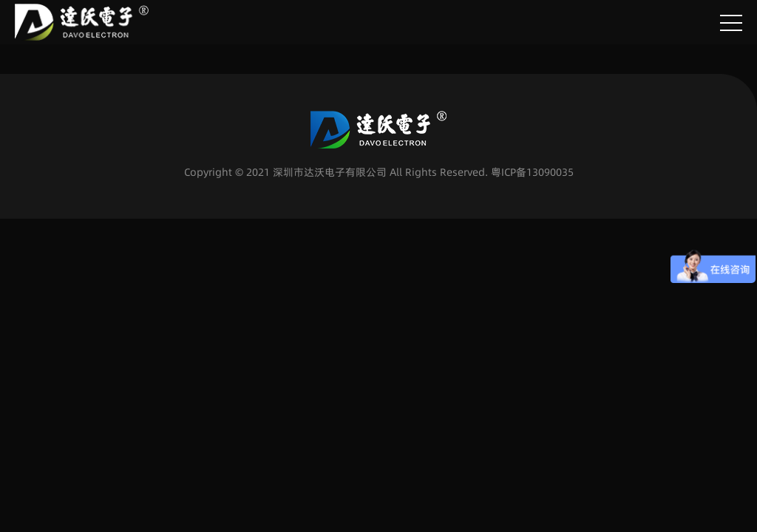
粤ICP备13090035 (532, 172)
